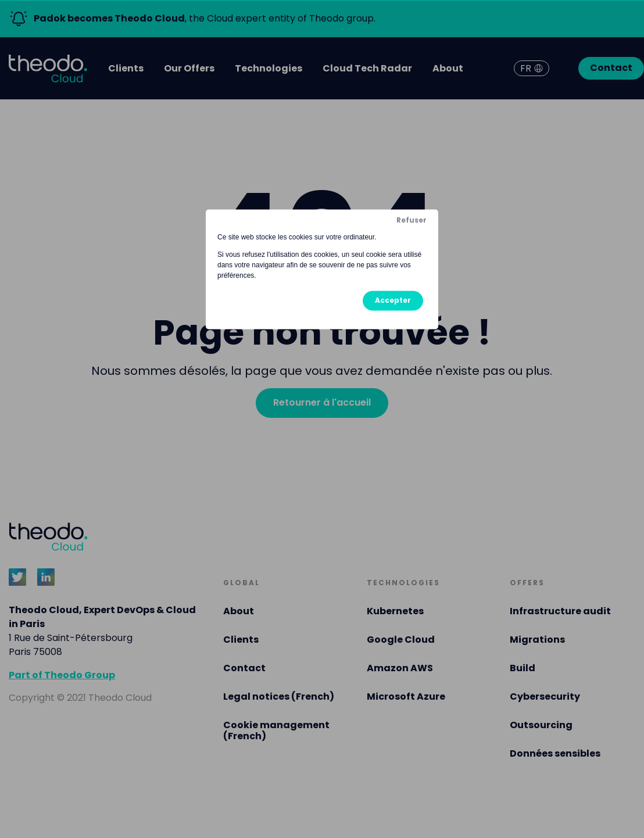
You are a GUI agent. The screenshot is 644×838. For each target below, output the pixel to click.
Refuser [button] (412, 220)
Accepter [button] (393, 300)
